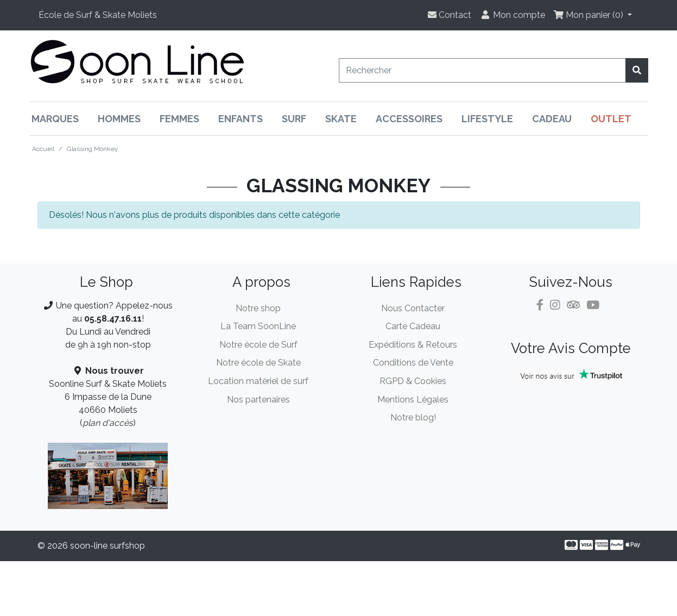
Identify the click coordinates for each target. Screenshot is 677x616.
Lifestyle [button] (487, 119)
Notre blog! (413, 417)
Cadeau (552, 119)
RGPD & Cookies (413, 381)
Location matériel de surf (258, 381)
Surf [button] (294, 119)
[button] (98, 15)
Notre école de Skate (258, 363)
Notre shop (258, 308)
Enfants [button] (241, 119)
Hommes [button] (119, 119)
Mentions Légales (413, 400)
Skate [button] (341, 119)
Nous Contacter (413, 308)
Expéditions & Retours (413, 345)
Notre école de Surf (258, 345)
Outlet (611, 119)
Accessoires (409, 119)
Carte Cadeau (413, 326)
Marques (55, 119)
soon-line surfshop (107, 546)
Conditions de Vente (413, 363)
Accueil (43, 149)
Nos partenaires (258, 400)
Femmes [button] (179, 119)
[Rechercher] (482, 70)
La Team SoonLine (258, 326)
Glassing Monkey (93, 149)
